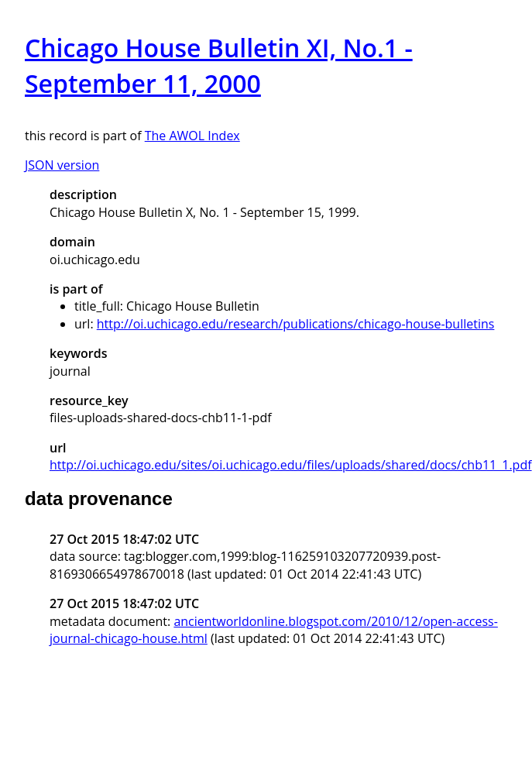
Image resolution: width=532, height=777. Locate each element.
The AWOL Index (192, 136)
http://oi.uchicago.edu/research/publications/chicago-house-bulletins (296, 324)
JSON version (62, 165)
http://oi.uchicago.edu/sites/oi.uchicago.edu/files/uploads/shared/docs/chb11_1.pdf (291, 465)
